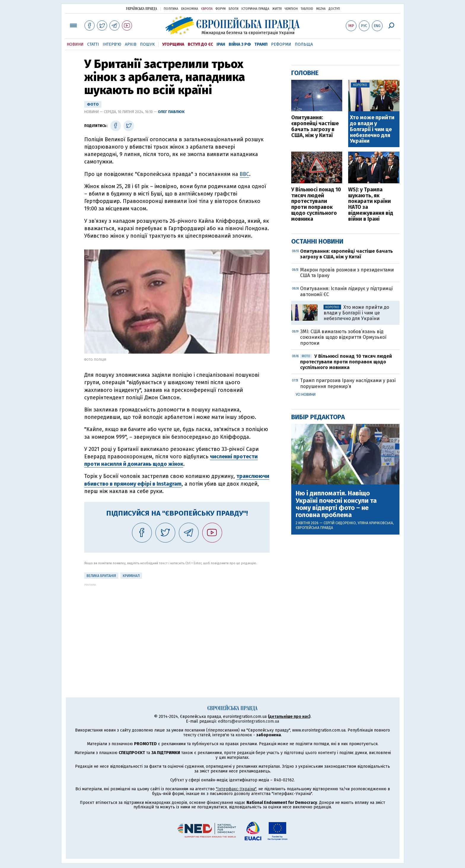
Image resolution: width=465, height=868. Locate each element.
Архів (131, 44)
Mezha (321, 9)
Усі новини (306, 395)
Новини (75, 44)
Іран (221, 44)
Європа (207, 9)
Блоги (234, 9)
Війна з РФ (240, 44)
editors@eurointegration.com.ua (249, 721)
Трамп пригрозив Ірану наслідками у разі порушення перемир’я (348, 383)
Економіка (190, 9)
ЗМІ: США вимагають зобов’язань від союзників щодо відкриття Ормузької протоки (343, 337)
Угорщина (173, 44)
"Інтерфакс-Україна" (236, 789)
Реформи (281, 44)
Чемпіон (291, 9)
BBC (244, 174)
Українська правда (141, 8)
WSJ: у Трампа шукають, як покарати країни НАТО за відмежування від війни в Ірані (371, 205)
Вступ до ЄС (200, 44)
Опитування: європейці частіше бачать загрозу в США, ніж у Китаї (315, 127)
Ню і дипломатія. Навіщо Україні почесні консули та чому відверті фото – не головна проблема (336, 504)
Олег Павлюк (171, 112)
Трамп (261, 44)
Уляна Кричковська (375, 523)
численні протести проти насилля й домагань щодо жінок (171, 460)
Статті (93, 44)
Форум (221, 9)
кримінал (131, 576)
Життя (277, 9)
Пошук (147, 44)
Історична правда (255, 9)
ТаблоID (307, 9)
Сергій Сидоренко (340, 523)
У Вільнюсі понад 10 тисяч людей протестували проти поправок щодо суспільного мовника (316, 205)
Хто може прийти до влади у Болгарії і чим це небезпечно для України (372, 129)
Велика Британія (101, 576)
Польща (304, 44)
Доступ (334, 9)
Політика (171, 9)
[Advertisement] (177, 628)
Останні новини (317, 241)
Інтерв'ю (112, 44)
